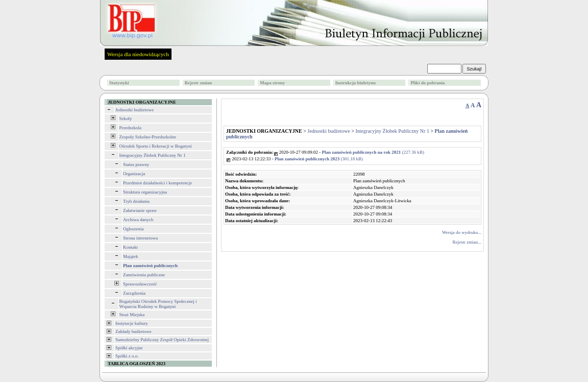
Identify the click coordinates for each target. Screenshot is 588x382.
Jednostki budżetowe (134, 110)
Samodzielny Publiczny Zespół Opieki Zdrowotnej (162, 340)
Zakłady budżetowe (133, 331)
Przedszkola (130, 128)
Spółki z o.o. (127, 356)
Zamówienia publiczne (144, 275)
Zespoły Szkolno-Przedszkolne (148, 137)
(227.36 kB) (373, 152)
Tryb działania (136, 201)
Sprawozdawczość (140, 284)
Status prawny (136, 164)
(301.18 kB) (319, 159)
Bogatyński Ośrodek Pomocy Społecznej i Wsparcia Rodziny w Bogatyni (158, 304)
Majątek (131, 256)
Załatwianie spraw (140, 210)
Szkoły (126, 118)
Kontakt (130, 247)
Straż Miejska (132, 315)
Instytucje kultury (132, 323)
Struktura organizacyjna (145, 192)
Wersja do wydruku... (462, 232)
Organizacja (134, 174)
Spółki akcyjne (129, 348)
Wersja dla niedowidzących (138, 54)
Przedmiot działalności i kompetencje (157, 183)
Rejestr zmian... (467, 242)
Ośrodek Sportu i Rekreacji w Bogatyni (156, 146)
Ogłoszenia (133, 229)
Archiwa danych (138, 220)
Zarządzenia (134, 293)
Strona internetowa (140, 238)
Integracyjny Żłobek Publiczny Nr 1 (153, 155)
